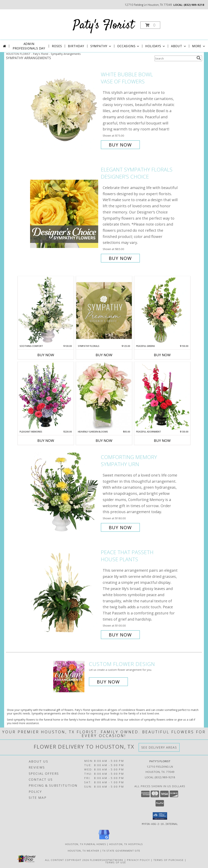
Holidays (155, 46)
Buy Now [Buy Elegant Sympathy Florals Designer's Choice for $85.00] (120, 258)
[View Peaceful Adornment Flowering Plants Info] (162, 396)
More (199, 46)
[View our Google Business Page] (104, 839)
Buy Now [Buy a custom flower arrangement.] (108, 682)
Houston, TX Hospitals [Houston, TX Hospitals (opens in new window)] (126, 844)
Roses (57, 46)
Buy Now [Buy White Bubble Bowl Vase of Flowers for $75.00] (120, 145)
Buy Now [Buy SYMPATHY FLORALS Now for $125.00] (104, 355)
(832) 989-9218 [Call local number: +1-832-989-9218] (194, 5)
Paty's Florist (104, 25)
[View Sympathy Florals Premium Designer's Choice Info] (104, 310)
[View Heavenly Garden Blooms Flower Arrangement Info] (104, 396)
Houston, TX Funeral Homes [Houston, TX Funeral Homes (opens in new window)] (86, 844)
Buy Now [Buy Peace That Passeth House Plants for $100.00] (120, 635)
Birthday (76, 46)
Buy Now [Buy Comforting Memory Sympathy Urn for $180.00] (120, 527)
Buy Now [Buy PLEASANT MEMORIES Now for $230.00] (46, 441)
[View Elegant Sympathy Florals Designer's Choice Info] (65, 214)
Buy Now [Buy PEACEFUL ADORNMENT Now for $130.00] (162, 441)
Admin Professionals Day (29, 46)
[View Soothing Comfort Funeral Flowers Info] (46, 310)
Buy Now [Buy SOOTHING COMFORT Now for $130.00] (46, 355)
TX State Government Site (121, 850)
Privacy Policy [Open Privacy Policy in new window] (138, 860)
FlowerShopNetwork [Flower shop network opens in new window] (107, 860)
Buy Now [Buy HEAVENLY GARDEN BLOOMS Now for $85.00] (104, 441)
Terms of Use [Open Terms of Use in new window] (116, 862)
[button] (150, 25)
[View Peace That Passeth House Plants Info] (65, 593)
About (179, 46)
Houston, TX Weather (84, 850)
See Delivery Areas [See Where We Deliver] (159, 747)
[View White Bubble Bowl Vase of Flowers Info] (65, 110)
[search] (199, 58)
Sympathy (101, 46)
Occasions (129, 46)
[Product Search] (175, 58)
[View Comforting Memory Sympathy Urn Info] (65, 492)
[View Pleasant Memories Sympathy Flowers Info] (46, 396)
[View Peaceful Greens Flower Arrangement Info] (162, 310)
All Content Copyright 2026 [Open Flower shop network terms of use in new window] (67, 860)
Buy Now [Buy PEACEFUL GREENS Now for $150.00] (162, 355)
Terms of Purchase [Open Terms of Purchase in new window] (169, 860)
